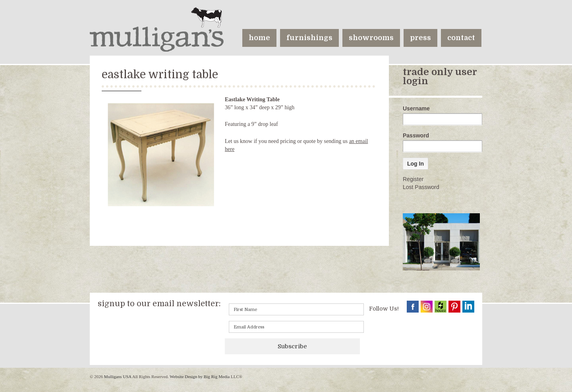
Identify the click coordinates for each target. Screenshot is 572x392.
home (259, 38)
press (420, 38)
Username (416, 108)
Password (416, 135)
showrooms (371, 38)
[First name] (296, 309)
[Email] (296, 327)
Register (413, 179)
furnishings (309, 38)
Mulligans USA (118, 377)
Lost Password (421, 187)
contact (461, 38)
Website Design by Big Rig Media (200, 377)
